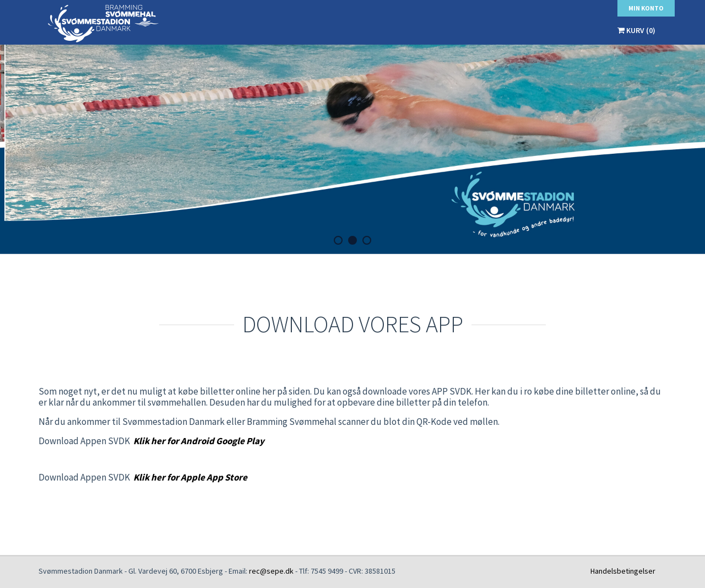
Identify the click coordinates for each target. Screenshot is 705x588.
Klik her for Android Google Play (199, 441)
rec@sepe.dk (271, 571)
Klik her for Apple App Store (190, 477)
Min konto (646, 8)
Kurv (636, 30)
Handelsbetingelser (623, 571)
